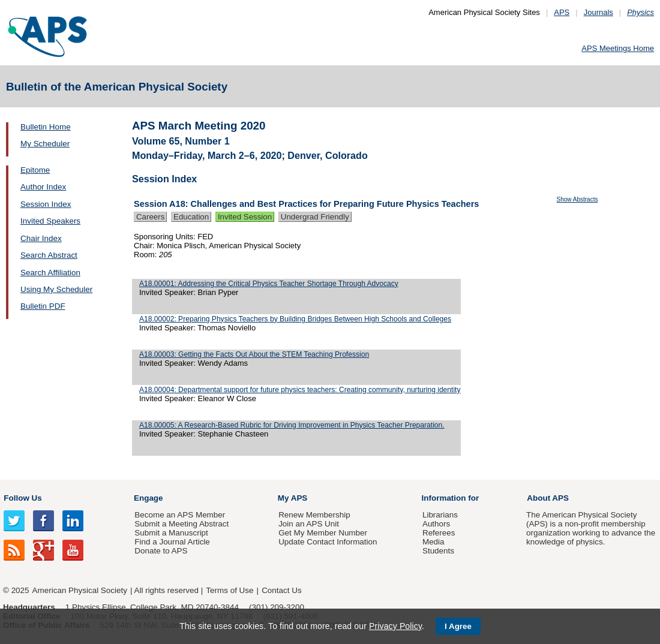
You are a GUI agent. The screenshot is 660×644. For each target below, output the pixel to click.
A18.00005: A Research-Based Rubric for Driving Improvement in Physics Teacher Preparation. (292, 425)
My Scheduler (45, 144)
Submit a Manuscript (171, 533)
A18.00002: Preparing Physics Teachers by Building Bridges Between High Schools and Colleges (295, 319)
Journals (598, 12)
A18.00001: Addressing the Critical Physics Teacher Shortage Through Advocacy (269, 284)
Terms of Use (229, 590)
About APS (548, 498)
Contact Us (281, 590)
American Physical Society (80, 590)
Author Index (43, 187)
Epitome (35, 170)
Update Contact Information (328, 542)
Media (433, 542)
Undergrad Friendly (315, 217)
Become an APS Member (180, 515)
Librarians (440, 515)
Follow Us (22, 498)
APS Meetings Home (618, 48)
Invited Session (245, 217)
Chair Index (41, 238)
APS (562, 12)
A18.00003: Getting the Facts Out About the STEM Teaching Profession (254, 354)
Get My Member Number (323, 533)
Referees (439, 533)
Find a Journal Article (172, 542)
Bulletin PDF (43, 306)
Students (438, 551)
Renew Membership (314, 515)
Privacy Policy (395, 626)
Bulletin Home (46, 127)
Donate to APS (161, 551)
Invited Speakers (50, 221)
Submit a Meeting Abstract (181, 524)
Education (191, 217)
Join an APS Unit (309, 524)
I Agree (458, 626)
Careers (150, 217)
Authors (436, 524)
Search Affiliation (50, 273)
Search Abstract (49, 255)
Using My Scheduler (56, 289)
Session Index (46, 204)
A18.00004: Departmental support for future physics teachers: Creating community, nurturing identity (300, 390)
